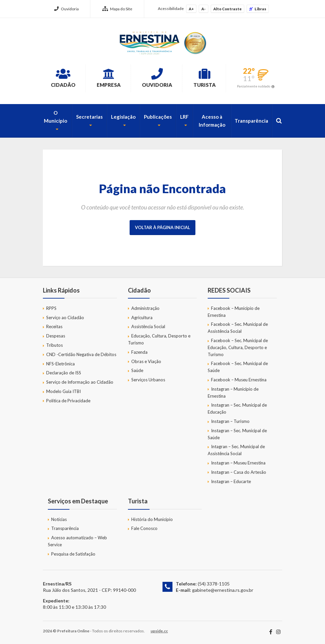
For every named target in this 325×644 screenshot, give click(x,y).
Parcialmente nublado (254, 86)
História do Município (152, 519)
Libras (258, 9)
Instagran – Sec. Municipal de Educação (237, 408)
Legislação (123, 117)
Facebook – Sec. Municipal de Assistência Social (238, 328)
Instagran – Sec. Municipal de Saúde (237, 434)
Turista (205, 78)
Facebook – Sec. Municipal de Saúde (238, 367)
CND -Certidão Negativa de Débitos (81, 354)
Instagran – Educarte (231, 481)
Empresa (109, 78)
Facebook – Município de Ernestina (234, 312)
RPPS (51, 308)
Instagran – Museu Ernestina (238, 463)
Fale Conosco (144, 528)
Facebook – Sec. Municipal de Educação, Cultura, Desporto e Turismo (238, 347)
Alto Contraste (227, 9)
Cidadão (63, 78)
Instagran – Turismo (230, 421)
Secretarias (89, 117)
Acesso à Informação (212, 121)
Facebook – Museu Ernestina (239, 380)
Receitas (54, 326)
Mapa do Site (117, 9)
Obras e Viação (146, 361)
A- (204, 9)
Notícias (59, 519)
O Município (55, 117)
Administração (145, 308)
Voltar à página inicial (162, 227)
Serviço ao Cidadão (65, 318)
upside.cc (159, 631)
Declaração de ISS (64, 373)
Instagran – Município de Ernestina (233, 392)
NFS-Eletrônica (60, 364)
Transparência (251, 121)
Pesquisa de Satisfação (73, 554)
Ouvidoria (66, 9)
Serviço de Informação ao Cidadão (80, 382)
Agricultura (142, 318)
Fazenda (139, 352)
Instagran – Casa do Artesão (239, 472)
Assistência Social (148, 326)
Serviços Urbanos (148, 380)
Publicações (158, 117)
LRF (184, 117)
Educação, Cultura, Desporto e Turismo (159, 339)
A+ (191, 9)
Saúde (137, 370)
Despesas (56, 336)
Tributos (54, 345)
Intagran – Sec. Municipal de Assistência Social (236, 450)
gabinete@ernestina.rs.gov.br (223, 590)
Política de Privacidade (68, 401)
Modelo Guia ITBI (63, 391)
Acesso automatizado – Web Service (77, 541)
